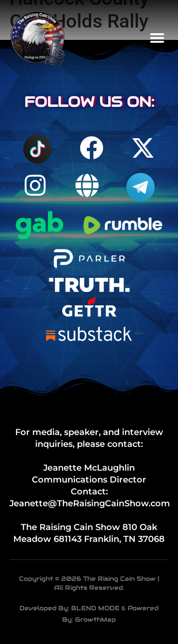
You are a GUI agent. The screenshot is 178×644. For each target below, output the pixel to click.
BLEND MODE (95, 608)
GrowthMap (95, 620)
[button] (157, 38)
